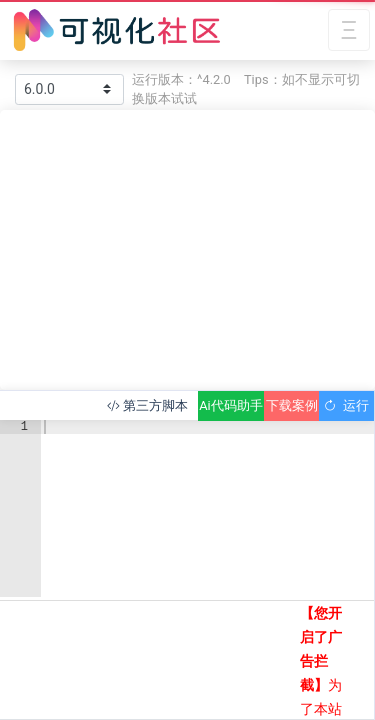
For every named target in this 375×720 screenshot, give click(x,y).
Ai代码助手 (230, 405)
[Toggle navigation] (349, 30)
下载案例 (292, 405)
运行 (346, 405)
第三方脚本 (147, 405)
